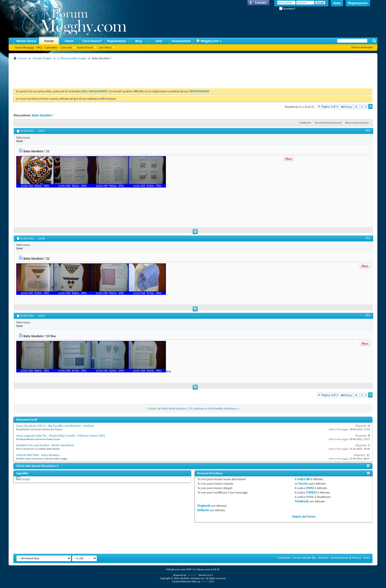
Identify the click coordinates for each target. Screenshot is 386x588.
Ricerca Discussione (356, 123)
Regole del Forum (304, 516)
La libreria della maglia (72, 58)
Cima (366, 558)
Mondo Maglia (42, 58)
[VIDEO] (312, 492)
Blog (139, 41)
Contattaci (284, 558)
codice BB (304, 479)
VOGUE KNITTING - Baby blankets (38, 455)
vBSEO (204, 581)
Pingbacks (204, 506)
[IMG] (310, 488)
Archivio (323, 558)
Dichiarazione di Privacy (346, 558)
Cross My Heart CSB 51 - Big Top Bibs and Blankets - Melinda (55, 426)
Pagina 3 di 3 (330, 106)
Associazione (181, 41)
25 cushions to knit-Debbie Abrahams (213, 408)
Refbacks (203, 510)
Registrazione (358, 3)
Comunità (66, 48)
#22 (368, 238)
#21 (368, 130)
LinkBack (304, 123)
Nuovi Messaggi (24, 48)
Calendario (51, 48)
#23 (368, 315)
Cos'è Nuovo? (92, 41)
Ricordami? (287, 9)
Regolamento (116, 41)
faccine (303, 484)
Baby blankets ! (43, 115)
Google (25, 479)
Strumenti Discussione (327, 123)
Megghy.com (207, 41)
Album (69, 41)
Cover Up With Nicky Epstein (167, 408)
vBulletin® (192, 575)
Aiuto (337, 3)
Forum (49, 41)
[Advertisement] (103, 72)
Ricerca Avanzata (362, 47)
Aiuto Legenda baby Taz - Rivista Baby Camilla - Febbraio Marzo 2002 (61, 436)
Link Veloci (105, 48)
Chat (159, 41)
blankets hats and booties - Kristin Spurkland (45, 445)
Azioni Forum (85, 48)
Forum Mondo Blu (305, 558)
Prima (346, 107)
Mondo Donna (26, 41)
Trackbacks (302, 501)
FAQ (39, 48)
